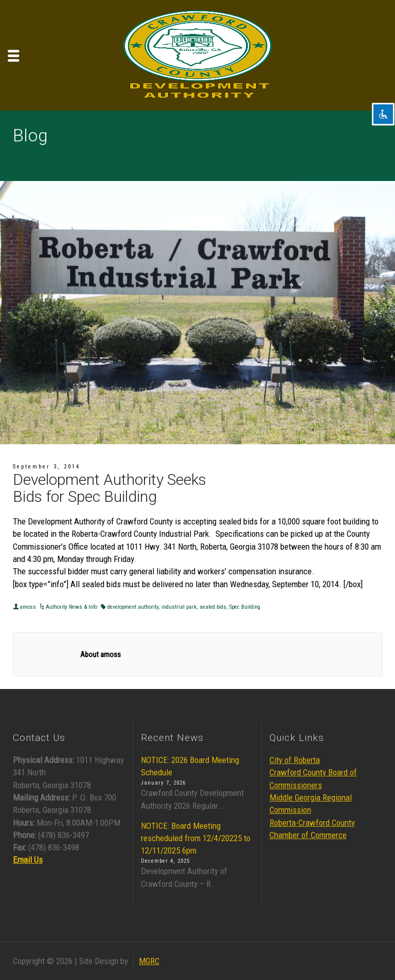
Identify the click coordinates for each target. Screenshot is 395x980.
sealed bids (213, 607)
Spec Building (245, 607)
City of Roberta (295, 760)
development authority (133, 607)
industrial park (179, 607)
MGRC (149, 961)
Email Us (28, 860)
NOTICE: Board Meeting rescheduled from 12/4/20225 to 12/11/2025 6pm (196, 838)
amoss (28, 607)
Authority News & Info (71, 607)
